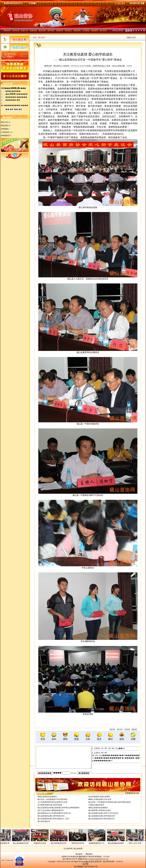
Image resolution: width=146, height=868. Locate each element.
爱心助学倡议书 (44, 821)
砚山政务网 (78, 849)
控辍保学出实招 (44, 843)
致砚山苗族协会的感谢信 (47, 797)
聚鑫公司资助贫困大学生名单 (100, 799)
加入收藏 (141, 3)
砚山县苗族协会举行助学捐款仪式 (102, 819)
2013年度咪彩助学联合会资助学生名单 (52, 802)
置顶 (134, 730)
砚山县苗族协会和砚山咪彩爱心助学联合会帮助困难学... (59, 808)
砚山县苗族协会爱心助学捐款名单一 (102, 816)
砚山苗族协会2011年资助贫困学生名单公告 (54, 813)
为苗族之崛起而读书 (96, 805)
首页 (112, 730)
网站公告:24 (5, 122)
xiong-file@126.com (101, 859)
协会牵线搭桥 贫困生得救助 (99, 797)
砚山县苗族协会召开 (25, 843)
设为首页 (133, 3)
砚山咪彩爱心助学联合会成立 (100, 810)
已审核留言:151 (7, 132)
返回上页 (131, 37)
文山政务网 (68, 849)
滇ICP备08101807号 (70, 859)
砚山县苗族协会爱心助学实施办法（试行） (54, 819)
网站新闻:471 (6, 126)
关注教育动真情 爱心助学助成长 (50, 805)
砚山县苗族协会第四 (120, 843)
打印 (120, 730)
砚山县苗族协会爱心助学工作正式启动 (103, 813)
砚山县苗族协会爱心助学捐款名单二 (52, 816)
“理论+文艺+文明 (139, 843)
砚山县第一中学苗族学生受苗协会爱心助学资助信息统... (110, 802)
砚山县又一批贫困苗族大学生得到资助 (52, 799)
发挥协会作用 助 (82, 843)
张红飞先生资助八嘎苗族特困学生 (51, 810)
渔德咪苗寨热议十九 (101, 843)
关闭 (127, 730)
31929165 (119, 861)
